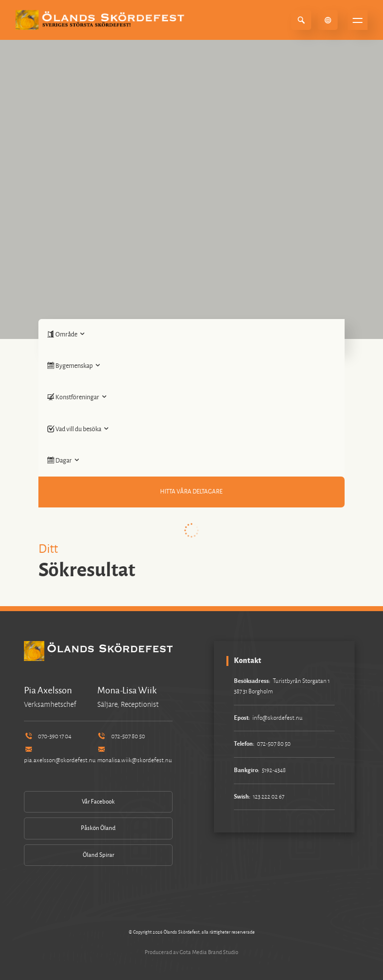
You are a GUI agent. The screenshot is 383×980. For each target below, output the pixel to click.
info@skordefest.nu (278, 718)
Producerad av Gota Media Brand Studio (191, 952)
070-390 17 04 (48, 736)
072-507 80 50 (121, 736)
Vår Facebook (98, 802)
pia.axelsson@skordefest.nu (60, 755)
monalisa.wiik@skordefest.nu (135, 755)
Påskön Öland (98, 828)
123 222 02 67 (269, 797)
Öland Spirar (98, 855)
